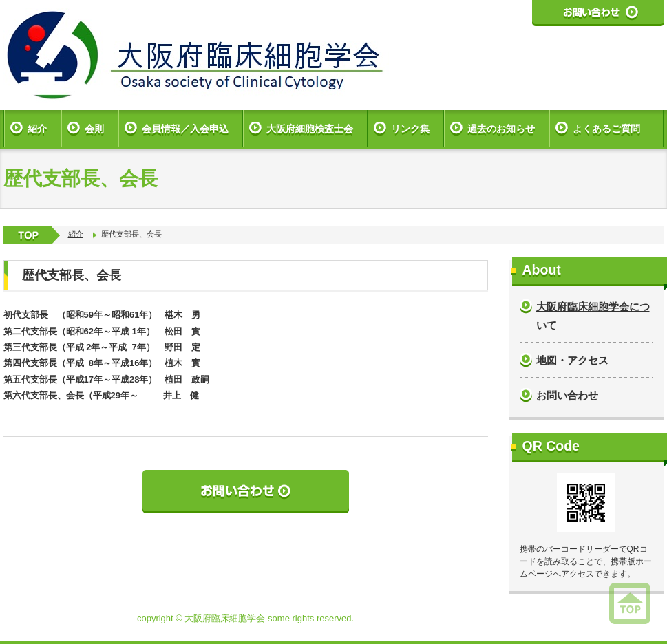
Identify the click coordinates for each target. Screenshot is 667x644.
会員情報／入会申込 (185, 129)
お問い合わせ (567, 395)
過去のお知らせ (501, 129)
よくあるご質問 (606, 129)
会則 (94, 129)
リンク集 (410, 129)
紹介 (37, 129)
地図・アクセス (572, 360)
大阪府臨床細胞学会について (593, 316)
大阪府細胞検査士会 (310, 129)
